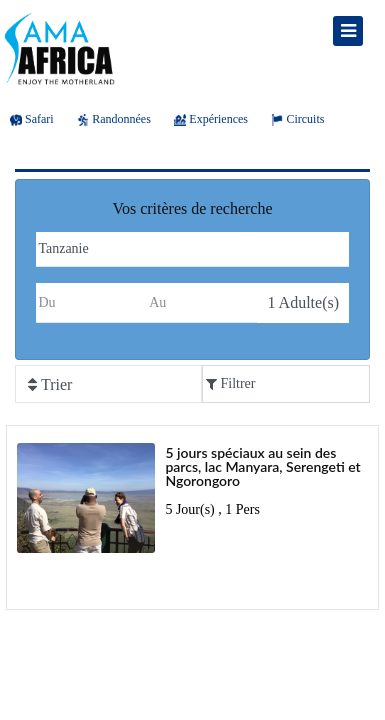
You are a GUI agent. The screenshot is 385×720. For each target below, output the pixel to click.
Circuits (297, 119)
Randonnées (114, 119)
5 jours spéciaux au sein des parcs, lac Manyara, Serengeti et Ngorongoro (262, 467)
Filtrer (231, 383)
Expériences (211, 119)
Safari (32, 119)
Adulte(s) (303, 302)
